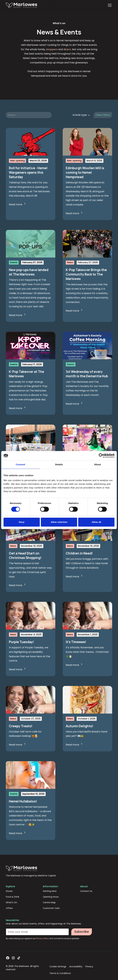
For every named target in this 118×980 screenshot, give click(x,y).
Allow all (96, 522)
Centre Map (49, 902)
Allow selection (59, 522)
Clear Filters (103, 115)
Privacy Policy (43, 938)
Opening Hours (51, 897)
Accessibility (76, 966)
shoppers (52, 49)
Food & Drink (13, 897)
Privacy (89, 966)
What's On (11, 902)
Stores (9, 891)
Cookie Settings (58, 966)
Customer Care (51, 908)
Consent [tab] (21, 464)
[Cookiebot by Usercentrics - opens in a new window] (101, 456)
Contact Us (86, 891)
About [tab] (98, 464)
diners (67, 49)
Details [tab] (59, 464)
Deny (22, 522)
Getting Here (50, 891)
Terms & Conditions (60, 973)
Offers (9, 908)
